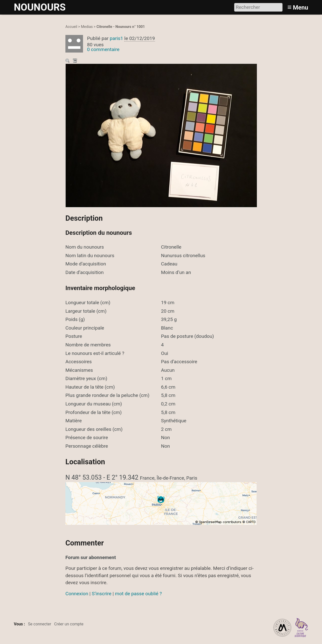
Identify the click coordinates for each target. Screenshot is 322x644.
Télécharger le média (75, 61)
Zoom (68, 61)
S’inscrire (102, 594)
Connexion (77, 594)
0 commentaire (103, 49)
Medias (87, 27)
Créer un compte (69, 624)
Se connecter (39, 624)
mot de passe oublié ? (138, 594)
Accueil (71, 27)
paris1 (116, 38)
